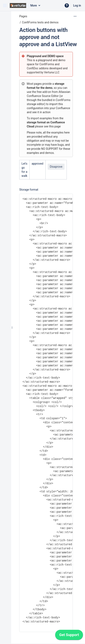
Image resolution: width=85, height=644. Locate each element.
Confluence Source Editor (43, 96)
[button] (5, 5)
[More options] (75, 16)
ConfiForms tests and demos (40, 22)
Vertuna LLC (52, 72)
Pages (23, 16)
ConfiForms (47, 64)
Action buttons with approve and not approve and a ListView (48, 37)
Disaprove (56, 167)
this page (55, 126)
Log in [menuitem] (77, 5)
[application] (69, 636)
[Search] (19, 5)
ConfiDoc (33, 68)
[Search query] (38, 5)
